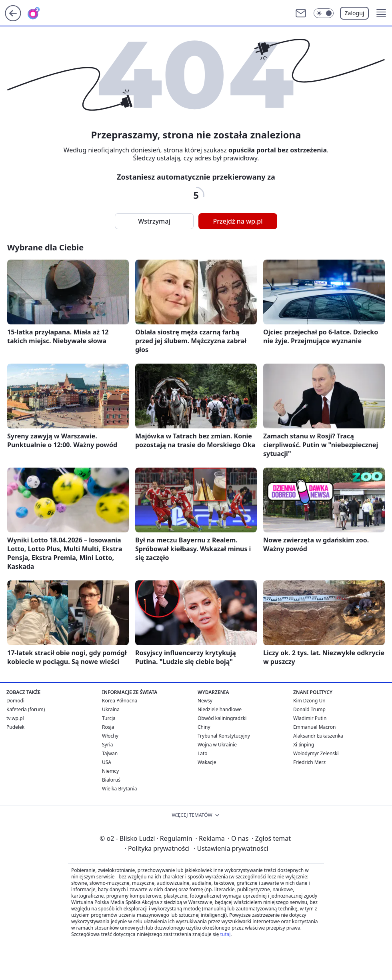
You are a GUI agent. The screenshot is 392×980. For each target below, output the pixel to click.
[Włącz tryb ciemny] (324, 13)
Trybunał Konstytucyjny (224, 736)
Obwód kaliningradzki (222, 718)
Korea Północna (120, 701)
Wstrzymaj (154, 221)
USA (107, 762)
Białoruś (111, 780)
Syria (108, 745)
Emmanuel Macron (314, 727)
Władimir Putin (310, 718)
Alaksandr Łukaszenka (318, 736)
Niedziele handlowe (220, 709)
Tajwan (110, 753)
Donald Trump (309, 709)
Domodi (15, 701)
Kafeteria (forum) (26, 709)
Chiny (204, 727)
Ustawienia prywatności (231, 848)
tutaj (225, 934)
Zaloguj (355, 13)
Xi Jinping (304, 745)
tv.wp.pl (15, 718)
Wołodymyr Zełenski (316, 753)
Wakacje (207, 762)
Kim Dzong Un (309, 701)
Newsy (205, 701)
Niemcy (110, 771)
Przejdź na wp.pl (238, 221)
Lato (203, 753)
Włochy (110, 736)
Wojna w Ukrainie (217, 745)
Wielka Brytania (120, 789)
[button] (381, 13)
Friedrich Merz (309, 762)
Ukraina (111, 709)
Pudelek (15, 727)
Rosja (108, 727)
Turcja (109, 718)
